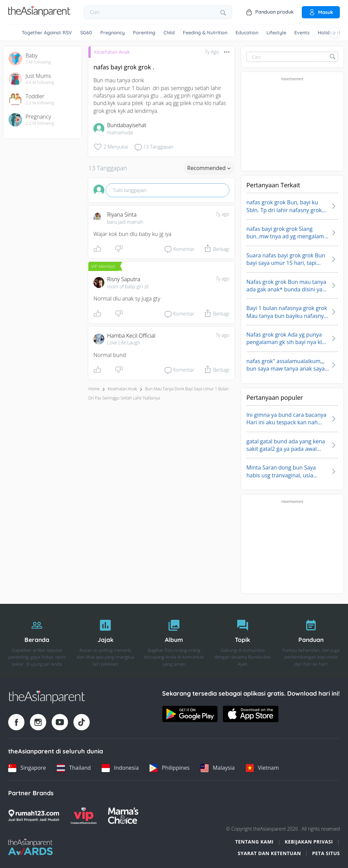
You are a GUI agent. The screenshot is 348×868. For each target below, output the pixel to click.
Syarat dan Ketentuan (269, 853)
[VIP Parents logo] (84, 816)
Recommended (209, 168)
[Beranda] (37, 641)
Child (169, 33)
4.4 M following (40, 83)
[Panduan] (311, 641)
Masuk (321, 12)
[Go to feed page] (39, 15)
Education (247, 33)
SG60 (86, 33)
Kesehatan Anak (112, 52)
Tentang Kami (254, 842)
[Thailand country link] (74, 768)
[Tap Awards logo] (30, 847)
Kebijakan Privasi (309, 842)
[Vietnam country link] (262, 768)
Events (302, 33)
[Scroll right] (334, 33)
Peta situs (326, 853)
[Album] (174, 641)
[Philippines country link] (170, 768)
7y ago (222, 214)
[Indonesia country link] (120, 768)
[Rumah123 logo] (34, 816)
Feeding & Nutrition (205, 33)
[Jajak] (106, 641)
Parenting (144, 33)
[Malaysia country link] (218, 768)
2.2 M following (40, 103)
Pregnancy (112, 33)
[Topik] (243, 641)
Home (94, 389)
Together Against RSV (47, 33)
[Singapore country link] (27, 768)
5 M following (38, 62)
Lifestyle (276, 33)
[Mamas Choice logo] (123, 816)
